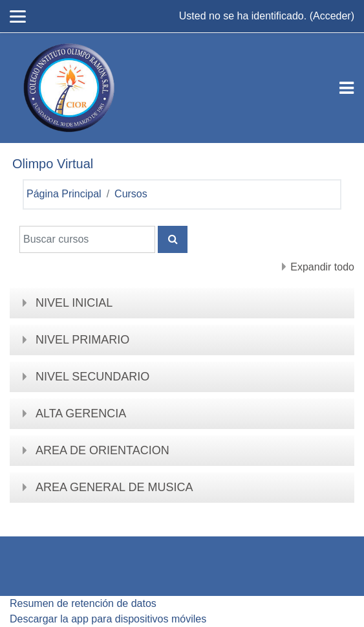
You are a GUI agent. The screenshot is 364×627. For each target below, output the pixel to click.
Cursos (131, 194)
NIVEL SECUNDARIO (92, 377)
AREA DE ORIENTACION (102, 450)
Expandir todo (322, 267)
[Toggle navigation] (347, 88)
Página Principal (64, 194)
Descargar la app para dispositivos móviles (108, 619)
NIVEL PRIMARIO (82, 340)
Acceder (332, 16)
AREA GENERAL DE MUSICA (114, 487)
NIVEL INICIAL (74, 303)
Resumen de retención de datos (83, 603)
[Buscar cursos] (87, 239)
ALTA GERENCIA (81, 413)
